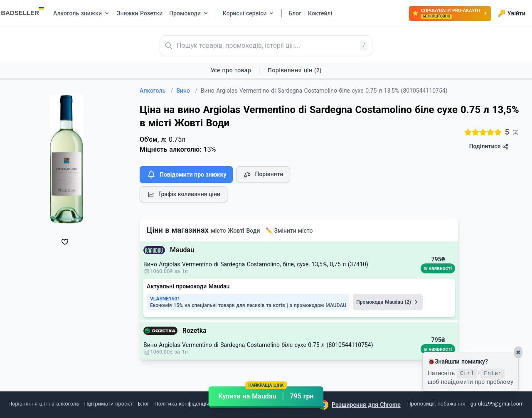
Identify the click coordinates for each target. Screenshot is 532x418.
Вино (187, 91)
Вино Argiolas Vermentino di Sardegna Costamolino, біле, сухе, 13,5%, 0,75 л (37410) (256, 264)
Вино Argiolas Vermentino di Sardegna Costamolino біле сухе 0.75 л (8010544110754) (258, 345)
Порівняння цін (294, 70)
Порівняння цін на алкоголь (44, 404)
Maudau (182, 250)
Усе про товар (231, 70)
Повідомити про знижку (186, 175)
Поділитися (489, 146)
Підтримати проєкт (108, 404)
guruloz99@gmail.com (497, 404)
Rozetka (195, 331)
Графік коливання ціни (183, 194)
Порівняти (263, 175)
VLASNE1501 (165, 299)
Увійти (511, 13)
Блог (143, 404)
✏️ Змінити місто (289, 231)
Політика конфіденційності (188, 404)
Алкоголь (156, 91)
